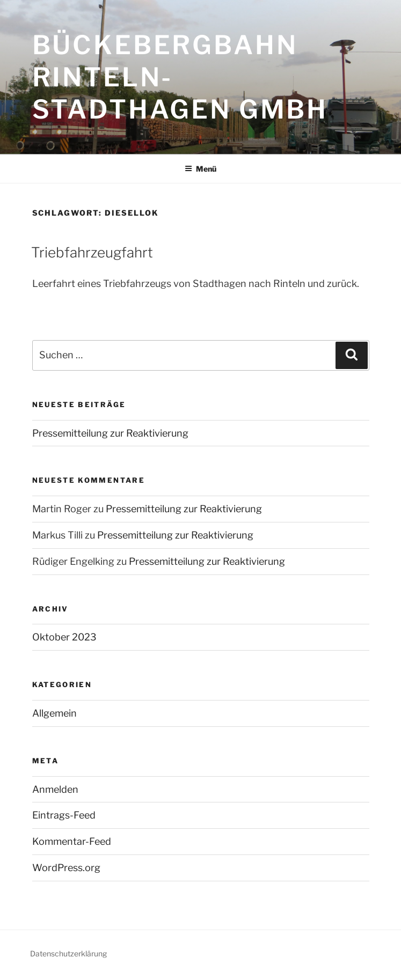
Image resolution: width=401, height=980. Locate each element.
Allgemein (54, 713)
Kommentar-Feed (72, 841)
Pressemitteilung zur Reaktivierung (110, 433)
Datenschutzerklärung (68, 953)
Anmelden (55, 789)
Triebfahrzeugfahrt (92, 252)
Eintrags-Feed (64, 815)
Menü (200, 169)
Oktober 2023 (64, 637)
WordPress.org (66, 868)
